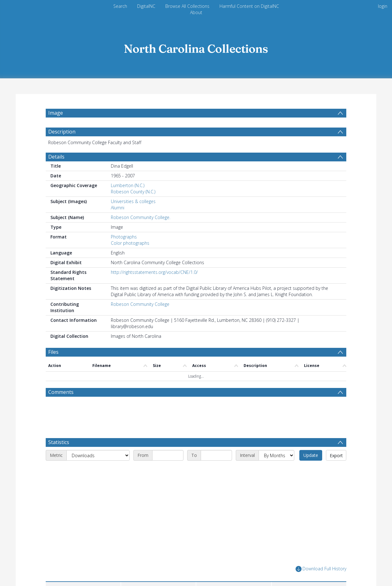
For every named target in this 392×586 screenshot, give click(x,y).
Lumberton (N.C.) (128, 200)
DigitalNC (146, 6)
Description (62, 147)
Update (311, 470)
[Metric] (98, 470)
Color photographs (130, 258)
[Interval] (276, 470)
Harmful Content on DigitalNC (249, 6)
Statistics (59, 457)
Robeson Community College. (141, 232)
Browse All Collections (187, 6)
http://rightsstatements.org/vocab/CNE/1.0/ (154, 287)
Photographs (124, 252)
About (196, 12)
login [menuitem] (383, 6)
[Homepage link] (196, 47)
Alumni (118, 223)
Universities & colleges (133, 216)
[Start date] (168, 470)
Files (53, 367)
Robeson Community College (140, 319)
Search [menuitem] (120, 6)
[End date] (216, 470)
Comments (61, 407)
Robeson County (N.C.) (133, 207)
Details (56, 172)
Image (56, 113)
